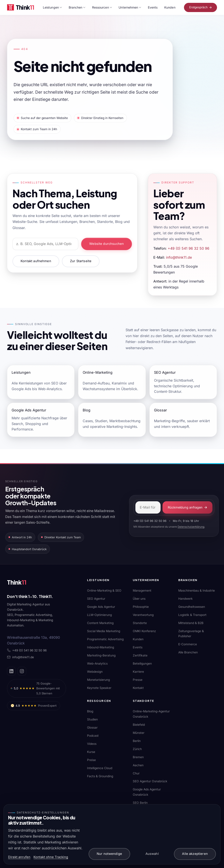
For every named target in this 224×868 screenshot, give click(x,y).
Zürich (137, 749)
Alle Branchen (188, 652)
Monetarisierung (98, 680)
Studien (92, 719)
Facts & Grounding (100, 776)
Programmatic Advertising (105, 639)
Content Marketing (100, 623)
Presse (138, 680)
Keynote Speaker (99, 688)
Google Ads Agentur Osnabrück (147, 792)
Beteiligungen (142, 663)
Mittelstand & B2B (191, 623)
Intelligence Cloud (100, 768)
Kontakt (138, 688)
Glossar (92, 727)
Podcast (93, 736)
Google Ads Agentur (101, 607)
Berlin (137, 741)
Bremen (138, 757)
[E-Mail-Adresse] (148, 507)
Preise (91, 760)
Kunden (170, 7)
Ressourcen (102, 7)
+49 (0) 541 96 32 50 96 (189, 248)
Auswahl (152, 854)
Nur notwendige (109, 854)
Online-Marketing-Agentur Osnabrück (151, 714)
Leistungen (52, 7)
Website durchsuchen (107, 244)
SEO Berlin (140, 803)
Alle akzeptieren (195, 854)
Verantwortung (143, 615)
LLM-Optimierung (99, 615)
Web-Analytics (97, 663)
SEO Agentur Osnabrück (150, 781)
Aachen (138, 765)
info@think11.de (179, 257)
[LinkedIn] (11, 671)
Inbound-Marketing (101, 647)
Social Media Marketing (104, 631)
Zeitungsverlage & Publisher (191, 634)
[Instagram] (22, 671)
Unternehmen (130, 7)
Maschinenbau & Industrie (197, 591)
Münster (139, 733)
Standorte (140, 623)
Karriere (138, 672)
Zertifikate (140, 655)
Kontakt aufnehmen (36, 261)
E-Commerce (188, 644)
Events (153, 7)
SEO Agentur (96, 599)
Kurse (91, 752)
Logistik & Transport (192, 615)
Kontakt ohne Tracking (51, 857)
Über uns (139, 599)
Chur (136, 773)
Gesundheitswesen (192, 607)
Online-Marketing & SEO (104, 591)
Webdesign (95, 672)
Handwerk (185, 599)
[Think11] (22, 583)
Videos (92, 744)
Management (142, 591)
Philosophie (141, 607)
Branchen (77, 7)
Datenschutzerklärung (191, 527)
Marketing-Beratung (101, 655)
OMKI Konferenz (144, 631)
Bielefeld (139, 725)
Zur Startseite (81, 261)
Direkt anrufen (19, 857)
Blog (90, 711)
